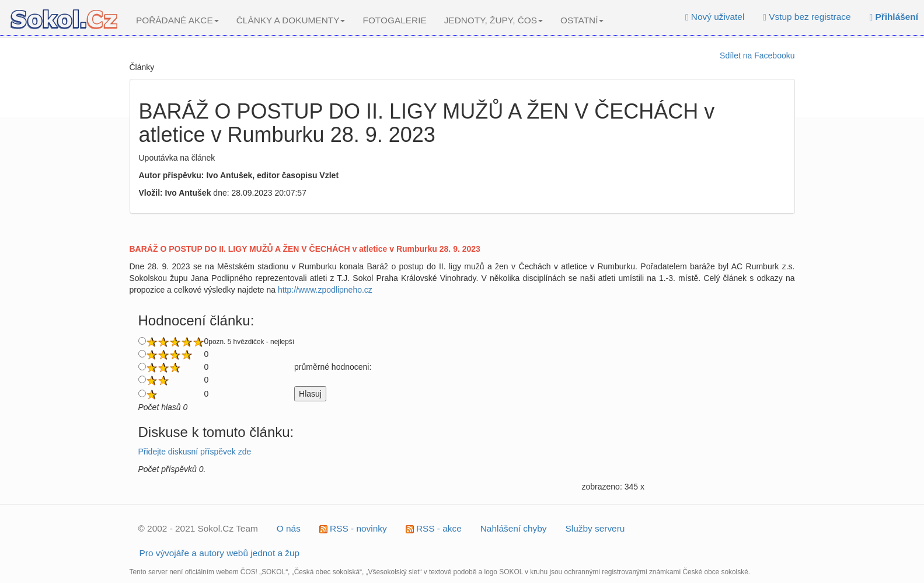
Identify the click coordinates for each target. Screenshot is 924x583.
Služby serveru (595, 528)
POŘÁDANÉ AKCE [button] (177, 20)
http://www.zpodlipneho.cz (325, 290)
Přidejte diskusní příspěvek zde (195, 452)
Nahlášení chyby (514, 528)
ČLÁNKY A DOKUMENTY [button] (291, 20)
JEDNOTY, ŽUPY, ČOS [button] (494, 20)
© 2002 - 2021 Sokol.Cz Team (198, 528)
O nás (289, 528)
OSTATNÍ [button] (582, 20)
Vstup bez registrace (807, 17)
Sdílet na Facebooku (757, 55)
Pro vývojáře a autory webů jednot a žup (220, 553)
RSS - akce (434, 528)
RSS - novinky (353, 528)
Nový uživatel (715, 17)
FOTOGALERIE (394, 20)
